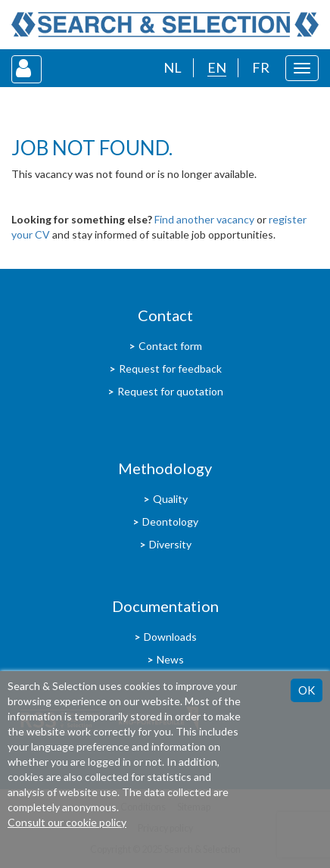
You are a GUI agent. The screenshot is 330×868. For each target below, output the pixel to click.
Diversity (170, 544)
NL (173, 67)
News (170, 659)
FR (261, 67)
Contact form (170, 346)
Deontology (170, 521)
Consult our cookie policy (67, 822)
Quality (170, 499)
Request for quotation (170, 391)
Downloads (170, 637)
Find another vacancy (204, 219)
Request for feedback (170, 368)
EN (217, 67)
